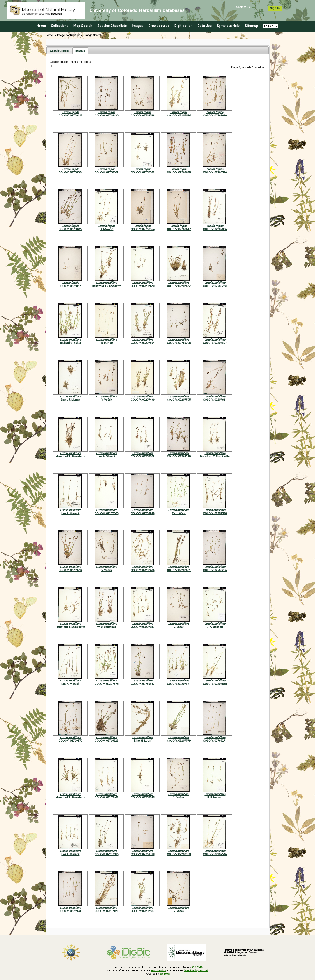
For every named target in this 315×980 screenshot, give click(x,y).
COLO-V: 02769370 (70, 741)
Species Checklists (112, 26)
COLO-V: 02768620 (215, 116)
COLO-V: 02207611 (215, 400)
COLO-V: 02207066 (215, 229)
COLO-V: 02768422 (70, 229)
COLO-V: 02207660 (107, 513)
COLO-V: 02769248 (143, 513)
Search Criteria (59, 51)
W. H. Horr (107, 343)
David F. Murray (70, 400)
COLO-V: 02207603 (143, 456)
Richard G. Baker (71, 343)
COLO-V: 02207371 (179, 684)
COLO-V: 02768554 (143, 229)
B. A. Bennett (215, 627)
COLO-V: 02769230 (70, 911)
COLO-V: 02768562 (107, 172)
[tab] (59, 51)
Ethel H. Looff (143, 741)
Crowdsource (159, 26)
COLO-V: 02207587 (143, 911)
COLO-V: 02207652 (179, 286)
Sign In (275, 8)
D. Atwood (107, 229)
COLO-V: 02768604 (70, 172)
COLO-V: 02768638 (179, 172)
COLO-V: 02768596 (215, 172)
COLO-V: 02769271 (215, 741)
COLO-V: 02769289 (179, 456)
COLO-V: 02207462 (107, 797)
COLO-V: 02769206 (179, 343)
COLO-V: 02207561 (179, 570)
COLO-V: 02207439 (143, 400)
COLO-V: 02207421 (107, 911)
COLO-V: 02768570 (70, 286)
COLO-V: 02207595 (179, 400)
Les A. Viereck (107, 456)
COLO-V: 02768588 (143, 116)
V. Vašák (107, 400)
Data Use (205, 26)
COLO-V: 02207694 (143, 343)
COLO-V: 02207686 (107, 854)
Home (41, 26)
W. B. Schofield (107, 627)
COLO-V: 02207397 (215, 343)
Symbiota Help (228, 26)
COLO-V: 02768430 (107, 116)
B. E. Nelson (215, 797)
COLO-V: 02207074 (179, 116)
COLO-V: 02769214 (70, 570)
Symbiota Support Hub (197, 970)
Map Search (83, 26)
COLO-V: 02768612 (70, 116)
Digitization (183, 26)
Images (138, 26)
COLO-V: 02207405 (143, 570)
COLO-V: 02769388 (143, 854)
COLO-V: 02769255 (215, 570)
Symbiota (164, 974)
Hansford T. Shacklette (107, 286)
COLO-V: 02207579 (179, 741)
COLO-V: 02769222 (107, 741)
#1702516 (197, 967)
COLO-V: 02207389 (179, 854)
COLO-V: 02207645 (143, 797)
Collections (60, 26)
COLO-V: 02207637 (143, 627)
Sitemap (251, 26)
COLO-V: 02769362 (143, 684)
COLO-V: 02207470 (143, 286)
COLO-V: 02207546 (215, 854)
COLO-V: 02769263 (215, 286)
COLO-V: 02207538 (215, 684)
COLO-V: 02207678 (107, 684)
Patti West (179, 513)
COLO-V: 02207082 (143, 172)
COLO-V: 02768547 (179, 229)
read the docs (158, 970)
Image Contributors (69, 35)
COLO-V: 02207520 (215, 513)
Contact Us (243, 7)
